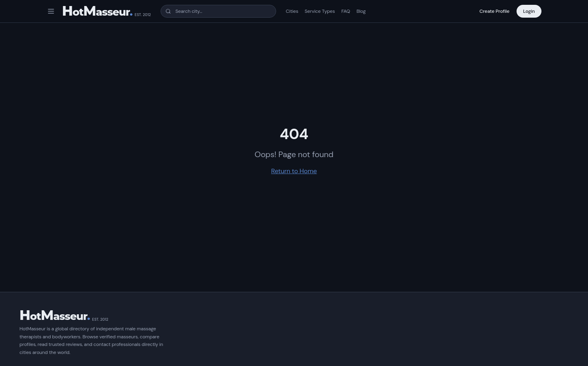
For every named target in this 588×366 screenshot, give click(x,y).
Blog (361, 11)
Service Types (320, 11)
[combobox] (218, 11)
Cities (292, 11)
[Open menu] (51, 11)
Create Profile (495, 11)
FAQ (346, 11)
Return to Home (294, 171)
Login (529, 11)
